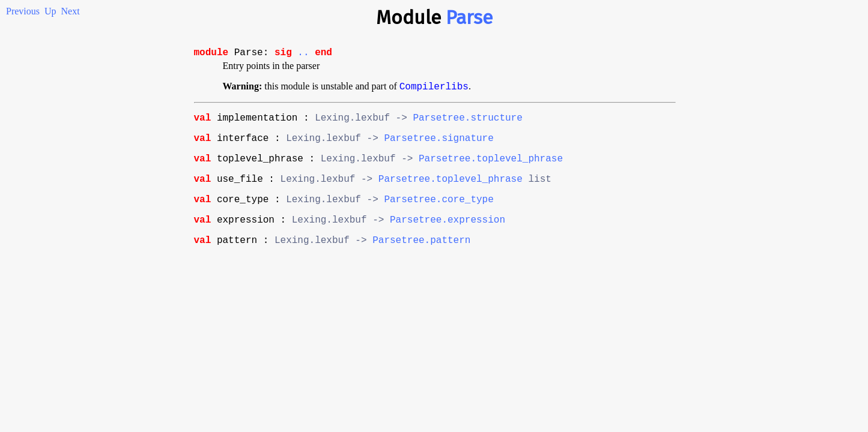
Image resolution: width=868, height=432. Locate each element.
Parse (469, 17)
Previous (23, 11)
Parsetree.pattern (421, 260)
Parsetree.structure (467, 124)
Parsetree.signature (439, 146)
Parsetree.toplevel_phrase (491, 169)
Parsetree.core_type (439, 215)
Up (50, 11)
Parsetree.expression (448, 238)
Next (71, 11)
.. (303, 54)
